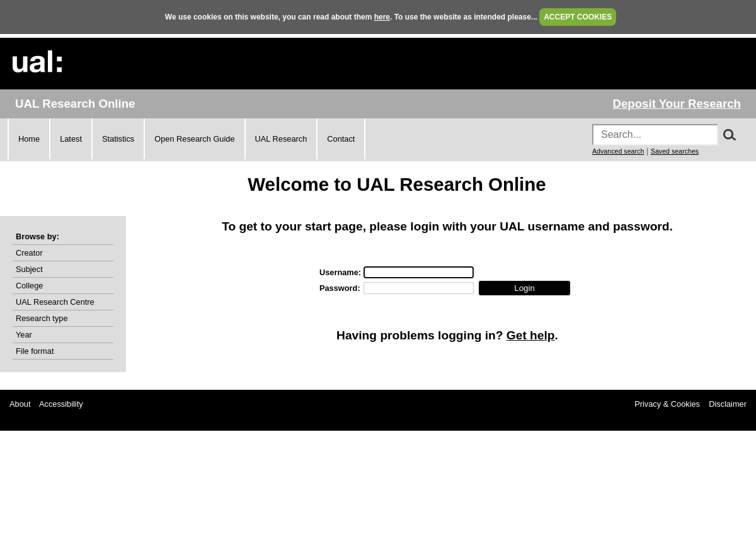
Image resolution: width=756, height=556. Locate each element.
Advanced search (618, 151)
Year (24, 335)
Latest (71, 139)
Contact (341, 139)
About (20, 404)
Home (29, 139)
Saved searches (675, 151)
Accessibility (61, 404)
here (382, 17)
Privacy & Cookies (667, 404)
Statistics (118, 139)
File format (35, 351)
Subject (29, 269)
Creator (29, 253)
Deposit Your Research (677, 104)
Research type (42, 318)
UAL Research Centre (55, 302)
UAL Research (281, 139)
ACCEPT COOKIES (578, 17)
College (29, 286)
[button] (524, 288)
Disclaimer (728, 404)
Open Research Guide (194, 139)
